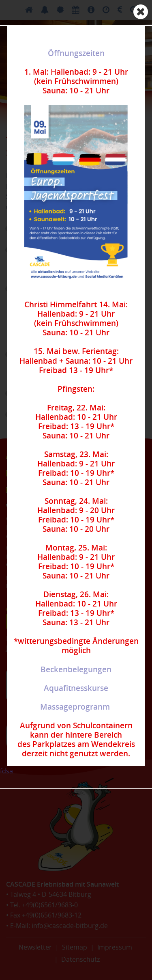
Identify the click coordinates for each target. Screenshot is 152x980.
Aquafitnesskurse (76, 688)
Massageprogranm (75, 707)
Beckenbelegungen (76, 669)
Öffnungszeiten (76, 53)
